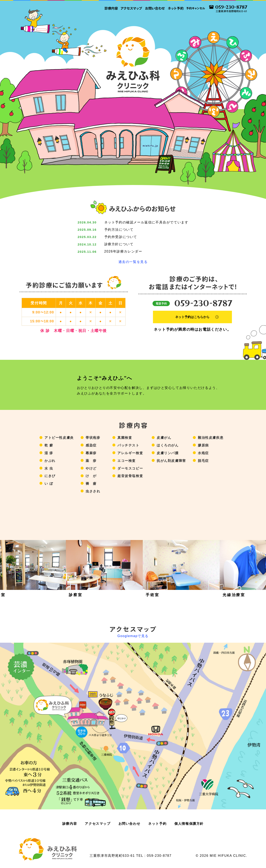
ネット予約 (157, 824)
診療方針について (119, 244)
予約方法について (119, 230)
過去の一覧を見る (133, 262)
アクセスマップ (98, 824)
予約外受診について (121, 237)
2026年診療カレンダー (123, 251)
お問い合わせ (129, 824)
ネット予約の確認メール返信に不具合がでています (146, 222)
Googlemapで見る (133, 636)
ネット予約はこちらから (194, 315)
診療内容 (70, 824)
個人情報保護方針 (189, 824)
